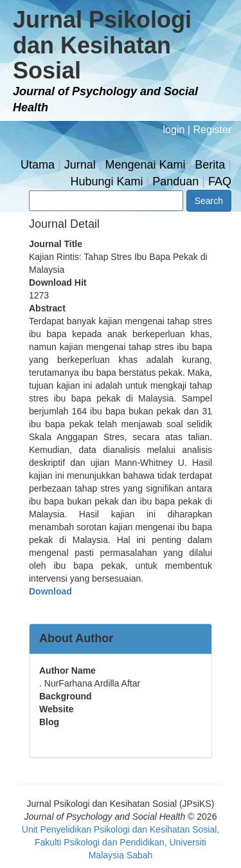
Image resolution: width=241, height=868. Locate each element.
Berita (210, 165)
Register (212, 130)
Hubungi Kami (106, 181)
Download (50, 591)
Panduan (175, 181)
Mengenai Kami (146, 165)
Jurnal (80, 165)
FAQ (220, 181)
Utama (38, 165)
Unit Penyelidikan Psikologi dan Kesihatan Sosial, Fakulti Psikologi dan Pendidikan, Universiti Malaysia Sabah (121, 842)
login (174, 130)
